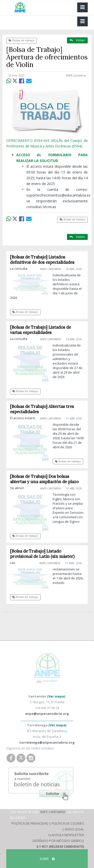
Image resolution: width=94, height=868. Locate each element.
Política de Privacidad (30, 823)
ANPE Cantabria (53, 812)
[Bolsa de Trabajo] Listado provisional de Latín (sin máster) (42, 554)
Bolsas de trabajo (21, 40)
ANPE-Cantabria (76, 75)
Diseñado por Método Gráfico (58, 841)
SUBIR (47, 859)
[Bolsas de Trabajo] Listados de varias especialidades (40, 330)
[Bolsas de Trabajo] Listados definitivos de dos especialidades (42, 260)
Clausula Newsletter (66, 835)
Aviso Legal (74, 829)
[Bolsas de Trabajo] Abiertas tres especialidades (42, 409)
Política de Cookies (68, 823)
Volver (77, 40)
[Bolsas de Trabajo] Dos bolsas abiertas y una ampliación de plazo (44, 479)
